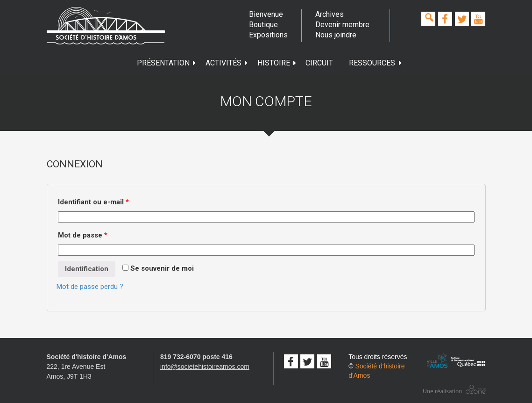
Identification (87, 269)
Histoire (277, 63)
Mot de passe (83, 235)
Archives (330, 14)
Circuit (319, 63)
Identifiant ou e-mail (93, 202)
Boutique (263, 25)
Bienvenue (266, 14)
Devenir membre (342, 25)
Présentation (167, 63)
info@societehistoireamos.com (205, 367)
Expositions (268, 35)
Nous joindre (336, 35)
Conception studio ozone (454, 389)
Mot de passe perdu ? (90, 287)
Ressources (376, 63)
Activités (227, 63)
